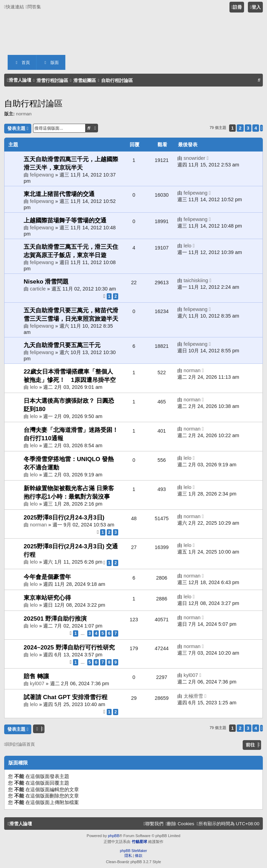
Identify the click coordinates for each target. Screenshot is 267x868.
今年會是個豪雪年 (47, 577)
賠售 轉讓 (36, 676)
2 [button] (240, 128)
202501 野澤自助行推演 (55, 619)
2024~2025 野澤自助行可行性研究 (69, 647)
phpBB (114, 836)
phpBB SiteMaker (133, 851)
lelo (187, 246)
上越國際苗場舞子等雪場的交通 (65, 220)
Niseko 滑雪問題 (46, 281)
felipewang (42, 175)
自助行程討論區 (33, 103)
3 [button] (248, 128)
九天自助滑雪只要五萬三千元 (62, 345)
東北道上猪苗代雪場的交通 (59, 194)
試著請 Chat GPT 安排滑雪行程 (66, 697)
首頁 (22, 63)
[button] (261, 128)
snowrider (194, 158)
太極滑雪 (193, 696)
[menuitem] (33, 7)
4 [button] (256, 128)
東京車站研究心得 (47, 598)
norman (24, 114)
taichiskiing (196, 280)
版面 (51, 63)
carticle (38, 289)
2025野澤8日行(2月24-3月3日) (64, 517)
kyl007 (37, 683)
